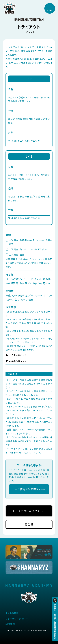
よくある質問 (12, 613)
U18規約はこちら (18, 361)
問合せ (29, 524)
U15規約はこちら (18, 355)
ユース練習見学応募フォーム (29, 489)
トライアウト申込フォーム (29, 511)
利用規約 (10, 624)
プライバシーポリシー (17, 619)
